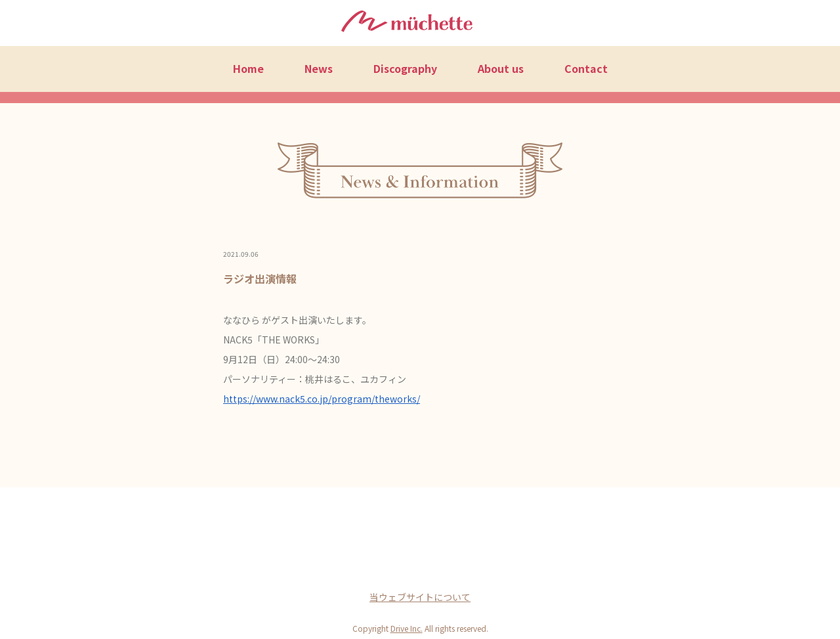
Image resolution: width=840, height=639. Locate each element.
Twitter (420, 564)
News (319, 68)
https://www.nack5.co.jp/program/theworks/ (322, 399)
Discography (405, 68)
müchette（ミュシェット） (407, 24)
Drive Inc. (407, 628)
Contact (586, 68)
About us (501, 68)
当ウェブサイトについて (420, 597)
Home (248, 68)
